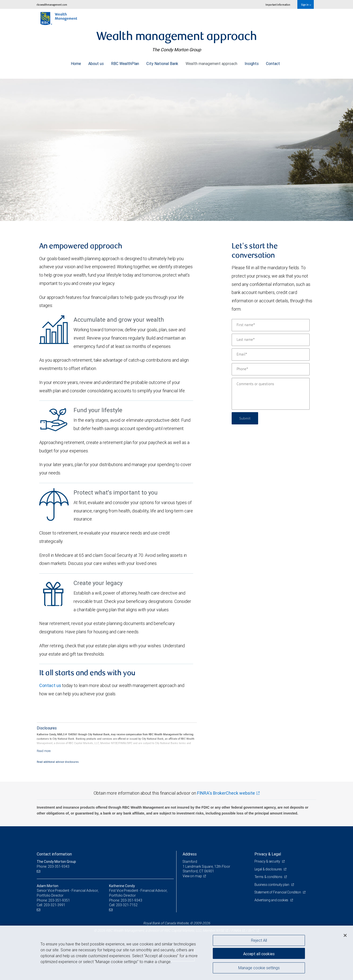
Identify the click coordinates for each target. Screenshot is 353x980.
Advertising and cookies (272, 900)
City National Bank (162, 62)
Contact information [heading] (54, 854)
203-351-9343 (131, 900)
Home (76, 62)
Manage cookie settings (259, 968)
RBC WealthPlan (125, 62)
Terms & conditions (269, 877)
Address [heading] (190, 854)
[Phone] (271, 369)
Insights (252, 62)
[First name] (271, 325)
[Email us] (39, 871)
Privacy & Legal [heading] (268, 854)
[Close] (345, 935)
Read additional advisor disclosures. (58, 762)
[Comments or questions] (271, 394)
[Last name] (271, 340)
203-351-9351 (59, 900)
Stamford (190, 862)
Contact (273, 62)
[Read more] (44, 751)
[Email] (271, 355)
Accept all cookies (259, 953)
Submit (246, 418)
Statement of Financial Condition (279, 892)
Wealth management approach (211, 62)
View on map (193, 876)
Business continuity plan (272, 885)
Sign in (306, 5)
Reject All (259, 940)
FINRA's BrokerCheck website (226, 793)
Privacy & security (268, 861)
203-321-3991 (54, 905)
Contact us (50, 685)
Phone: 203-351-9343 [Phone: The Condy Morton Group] (53, 866)
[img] (176, 147)
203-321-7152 (127, 905)
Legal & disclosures (269, 869)
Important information (278, 5)
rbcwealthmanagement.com (52, 5)
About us (96, 62)
